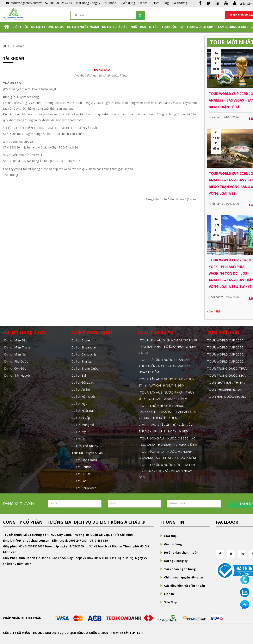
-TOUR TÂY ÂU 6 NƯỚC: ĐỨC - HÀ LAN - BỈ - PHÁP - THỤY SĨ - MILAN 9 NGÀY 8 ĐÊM (168, 471)
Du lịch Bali (79, 375)
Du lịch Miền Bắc (16, 340)
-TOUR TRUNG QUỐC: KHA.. (226, 375)
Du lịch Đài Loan (82, 382)
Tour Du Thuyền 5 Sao (87, 453)
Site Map (168, 602)
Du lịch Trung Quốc (85, 368)
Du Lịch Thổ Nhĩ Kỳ (85, 446)
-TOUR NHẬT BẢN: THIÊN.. (225, 382)
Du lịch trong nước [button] (48, 27)
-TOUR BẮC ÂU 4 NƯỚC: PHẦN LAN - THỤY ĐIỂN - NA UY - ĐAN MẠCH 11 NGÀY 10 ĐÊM (165, 366)
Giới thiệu (20, 27)
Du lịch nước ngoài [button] (83, 27)
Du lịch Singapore (84, 347)
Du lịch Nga (79, 403)
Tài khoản (110, 3)
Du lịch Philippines (84, 488)
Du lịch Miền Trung (17, 347)
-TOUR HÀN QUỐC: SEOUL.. (226, 396)
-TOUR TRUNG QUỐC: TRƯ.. (226, 368)
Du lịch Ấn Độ (81, 389)
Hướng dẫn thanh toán (179, 552)
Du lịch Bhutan (81, 467)
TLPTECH (136, 633)
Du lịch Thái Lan (82, 361)
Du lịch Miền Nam (16, 354)
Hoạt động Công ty (87, 3)
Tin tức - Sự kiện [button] (149, 3)
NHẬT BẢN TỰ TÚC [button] (144, 27)
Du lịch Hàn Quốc (83, 396)
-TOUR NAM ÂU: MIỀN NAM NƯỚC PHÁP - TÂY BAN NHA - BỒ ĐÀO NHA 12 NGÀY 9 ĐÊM (168, 346)
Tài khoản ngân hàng (178, 569)
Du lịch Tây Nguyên (18, 375)
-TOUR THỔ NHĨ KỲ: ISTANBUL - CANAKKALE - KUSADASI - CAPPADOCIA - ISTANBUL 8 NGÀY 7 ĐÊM (167, 412)
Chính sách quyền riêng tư (181, 577)
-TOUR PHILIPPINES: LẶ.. (224, 389)
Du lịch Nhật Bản (83, 411)
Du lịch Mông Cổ (83, 425)
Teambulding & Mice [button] (232, 27)
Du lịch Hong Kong (84, 460)
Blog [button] (166, 3)
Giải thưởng (179, 3)
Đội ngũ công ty (174, 561)
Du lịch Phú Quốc (16, 361)
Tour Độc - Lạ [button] (172, 27)
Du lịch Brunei (81, 340)
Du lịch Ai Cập (81, 418)
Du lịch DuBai (81, 474)
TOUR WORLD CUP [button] (200, 27)
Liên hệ (167, 594)
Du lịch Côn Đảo (15, 368)
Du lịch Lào (79, 481)
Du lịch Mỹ (79, 432)
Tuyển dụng (127, 3)
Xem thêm (215, 311)
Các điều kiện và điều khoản (182, 586)
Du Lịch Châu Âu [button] (115, 27)
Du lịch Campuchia (84, 354)
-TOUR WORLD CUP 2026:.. (225, 340)
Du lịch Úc (78, 439)
